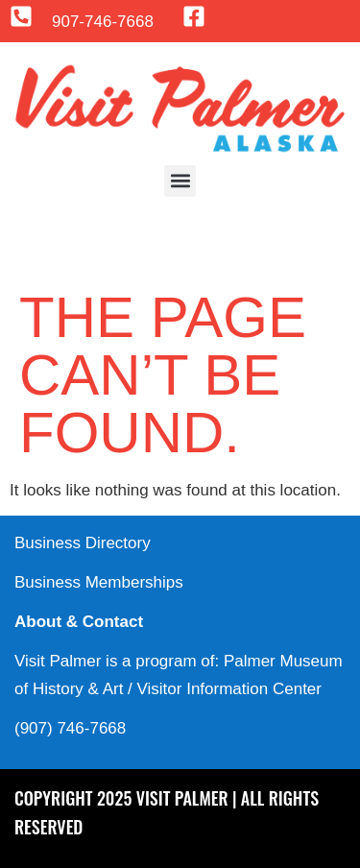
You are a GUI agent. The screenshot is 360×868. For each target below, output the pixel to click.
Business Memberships (99, 582)
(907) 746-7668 (70, 728)
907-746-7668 (103, 22)
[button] (180, 181)
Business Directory (83, 543)
